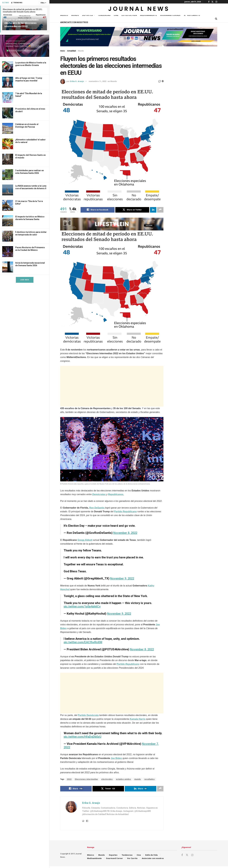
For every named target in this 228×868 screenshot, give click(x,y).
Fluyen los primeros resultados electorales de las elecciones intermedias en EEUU (21, 23)
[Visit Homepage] (139, 9)
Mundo (75, 15)
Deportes (88, 15)
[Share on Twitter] (132, 210)
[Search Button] (216, 19)
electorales (107, 779)
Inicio (63, 51)
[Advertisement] (112, 386)
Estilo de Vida (129, 15)
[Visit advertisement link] (25, 46)
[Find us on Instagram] (192, 855)
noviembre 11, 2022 (97, 81)
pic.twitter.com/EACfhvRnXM (83, 642)
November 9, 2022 (122, 578)
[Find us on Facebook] (182, 855)
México (64, 15)
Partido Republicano (125, 512)
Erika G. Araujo (77, 81)
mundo (138, 779)
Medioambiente (148, 15)
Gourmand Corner (170, 15)
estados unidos (124, 779)
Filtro (43, 3)
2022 (69, 779)
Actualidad (71, 51)
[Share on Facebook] (98, 210)
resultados (149, 779)
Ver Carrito (192, 15)
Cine (116, 15)
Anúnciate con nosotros (74, 22)
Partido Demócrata (88, 715)
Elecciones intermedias (86, 779)
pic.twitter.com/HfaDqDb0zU (83, 737)
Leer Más (25, 280)
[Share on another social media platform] (160, 210)
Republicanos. (116, 494)
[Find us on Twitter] (187, 855)
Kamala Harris (138, 719)
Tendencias (104, 15)
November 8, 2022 (125, 533)
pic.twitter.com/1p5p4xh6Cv (82, 606)
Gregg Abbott (85, 540)
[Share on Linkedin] (153, 210)
